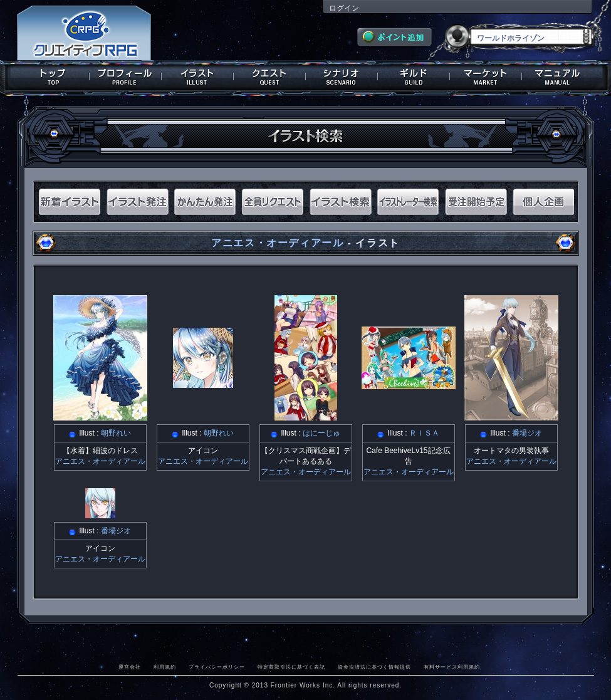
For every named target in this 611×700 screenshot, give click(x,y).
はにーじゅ (321, 433)
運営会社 (130, 667)
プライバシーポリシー (217, 667)
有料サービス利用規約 (452, 667)
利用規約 (165, 667)
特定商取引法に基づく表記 (291, 667)
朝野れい (116, 433)
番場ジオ (527, 433)
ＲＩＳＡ (424, 433)
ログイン (344, 8)
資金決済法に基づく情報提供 (374, 667)
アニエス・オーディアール (277, 243)
